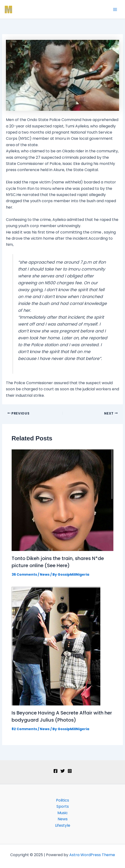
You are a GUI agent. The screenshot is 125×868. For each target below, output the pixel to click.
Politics (62, 800)
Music (63, 813)
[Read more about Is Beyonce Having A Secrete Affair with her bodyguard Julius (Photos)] (56, 646)
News (45, 574)
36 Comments (24, 574)
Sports (63, 806)
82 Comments (24, 729)
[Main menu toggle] (115, 9)
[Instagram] (70, 771)
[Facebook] (56, 771)
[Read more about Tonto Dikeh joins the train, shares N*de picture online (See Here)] (63, 500)
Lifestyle (63, 825)
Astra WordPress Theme (92, 855)
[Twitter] (63, 771)
